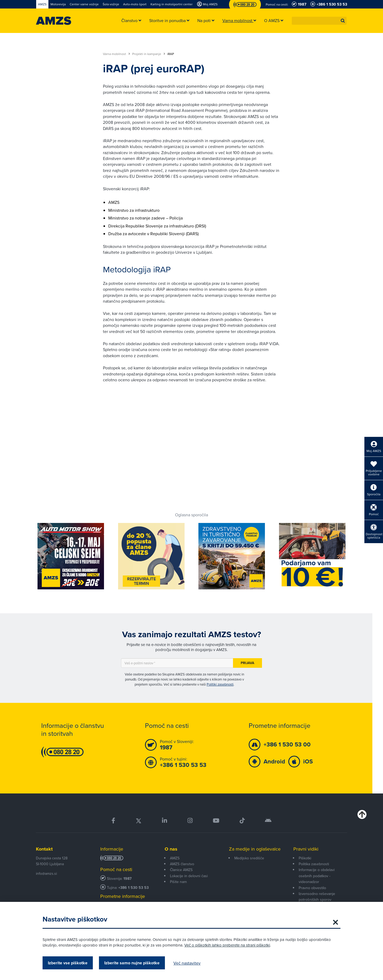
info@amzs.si (46, 873)
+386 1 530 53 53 (134, 888)
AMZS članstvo (182, 864)
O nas (171, 849)
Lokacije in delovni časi (189, 876)
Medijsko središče (249, 858)
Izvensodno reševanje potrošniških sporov (317, 897)
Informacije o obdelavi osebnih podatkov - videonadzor (317, 876)
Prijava (247, 663)
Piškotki (305, 858)
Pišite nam (178, 882)
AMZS (175, 858)
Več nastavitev (187, 963)
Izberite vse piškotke (68, 963)
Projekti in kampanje (149, 54)
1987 (128, 879)
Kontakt (44, 849)
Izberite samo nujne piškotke (132, 963)
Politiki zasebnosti (220, 684)
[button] (343, 21)
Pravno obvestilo (312, 888)
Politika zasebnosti (314, 864)
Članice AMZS (181, 870)
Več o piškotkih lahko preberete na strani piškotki (227, 945)
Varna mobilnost (116, 54)
